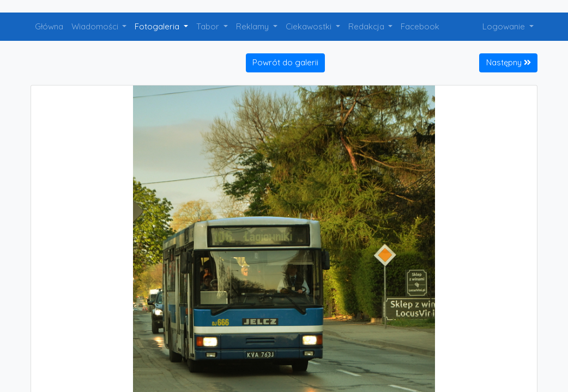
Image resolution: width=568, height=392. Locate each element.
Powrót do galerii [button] (285, 62)
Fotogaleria (158, 26)
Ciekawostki (310, 26)
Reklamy (253, 26)
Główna (49, 26)
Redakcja (367, 26)
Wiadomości (96, 26)
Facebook (420, 26)
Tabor (209, 26)
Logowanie (505, 26)
